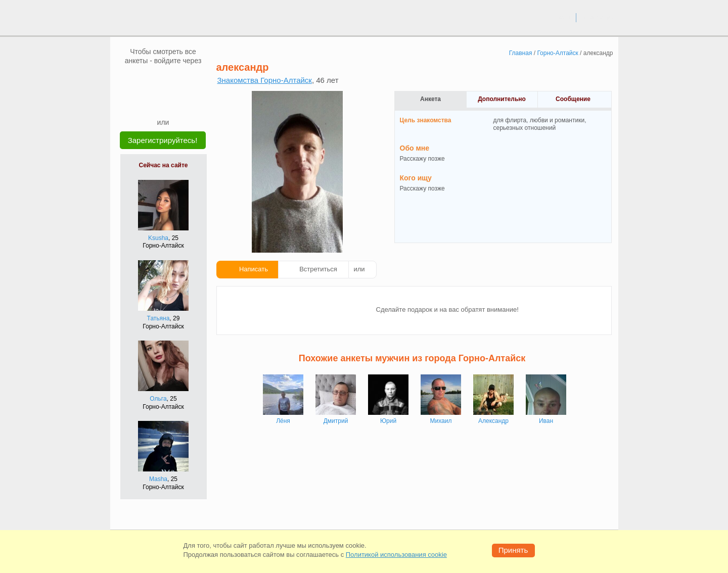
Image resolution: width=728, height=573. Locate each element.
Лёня (283, 421)
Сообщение (573, 99)
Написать (254, 269)
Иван (546, 421)
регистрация (597, 17)
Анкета (430, 99)
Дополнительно (502, 99)
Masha (158, 479)
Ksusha (158, 238)
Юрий (388, 421)
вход (564, 17)
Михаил (441, 421)
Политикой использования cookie (396, 555)
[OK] (183, 80)
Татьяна (158, 318)
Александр (493, 421)
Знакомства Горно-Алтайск (265, 80)
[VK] (144, 80)
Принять (513, 550)
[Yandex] (154, 102)
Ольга (158, 399)
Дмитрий (336, 421)
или (359, 269)
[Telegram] (173, 102)
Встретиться (318, 269)
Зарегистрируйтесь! (163, 140)
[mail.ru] (163, 80)
